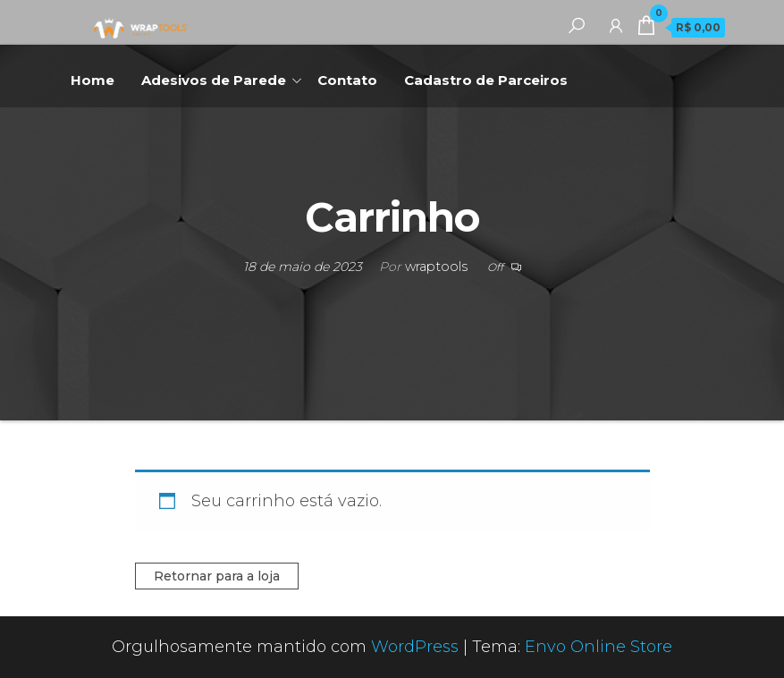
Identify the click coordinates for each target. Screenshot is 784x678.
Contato (347, 80)
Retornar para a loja (217, 576)
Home (93, 80)
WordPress (415, 647)
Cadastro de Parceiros (486, 80)
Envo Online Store (599, 647)
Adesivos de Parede (214, 80)
